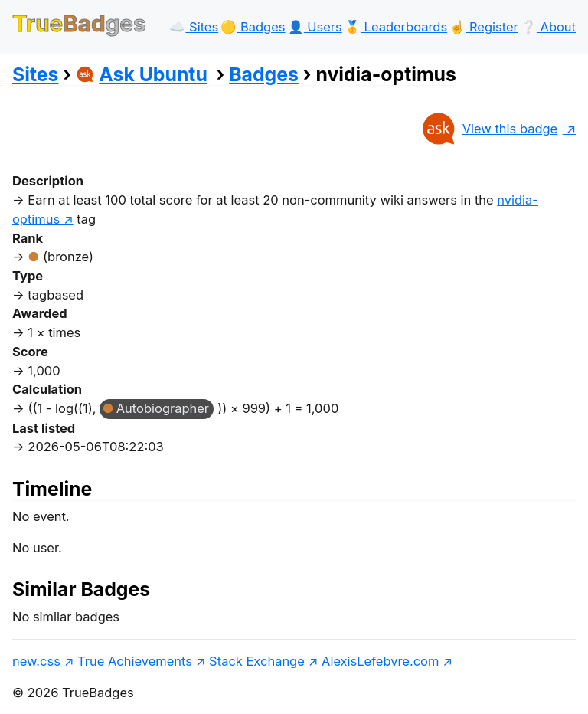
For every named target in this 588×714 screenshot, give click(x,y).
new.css (36, 661)
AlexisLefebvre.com (380, 661)
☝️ (483, 27)
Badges (264, 74)
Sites (35, 74)
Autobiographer (163, 408)
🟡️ (253, 27)
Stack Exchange (257, 661)
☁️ (194, 27)
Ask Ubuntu (142, 74)
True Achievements (135, 661)
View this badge (489, 129)
